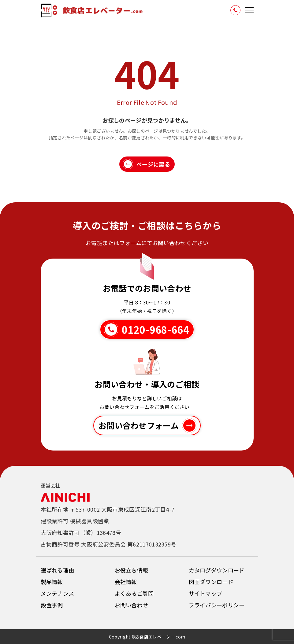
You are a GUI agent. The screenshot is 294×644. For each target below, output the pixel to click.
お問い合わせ (132, 605)
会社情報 (126, 582)
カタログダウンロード (217, 570)
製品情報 (52, 582)
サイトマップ (206, 593)
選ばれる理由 (58, 570)
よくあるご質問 (134, 593)
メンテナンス (58, 593)
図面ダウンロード (211, 582)
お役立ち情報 (132, 570)
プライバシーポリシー (217, 605)
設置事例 (52, 605)
